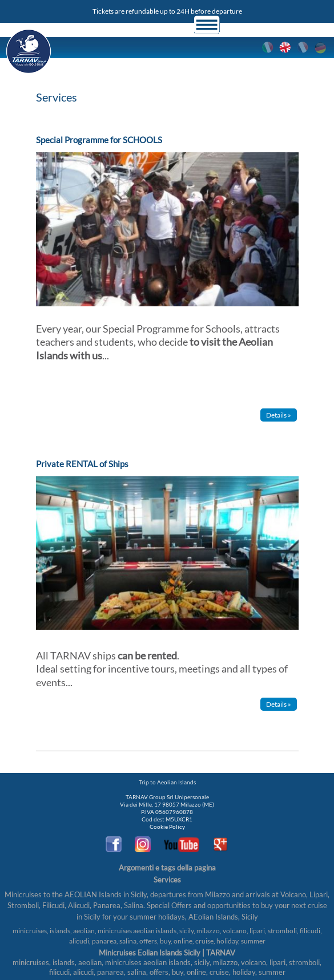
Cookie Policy (167, 827)
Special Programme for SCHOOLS (99, 140)
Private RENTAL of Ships (82, 464)
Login (240, 25)
